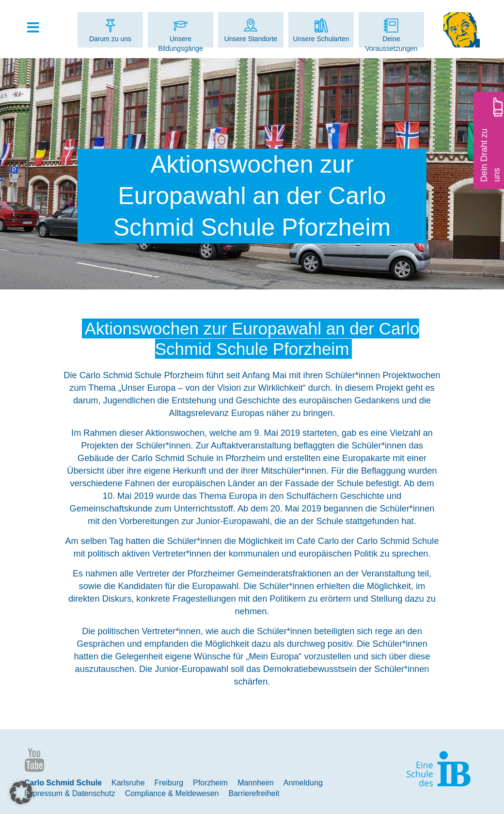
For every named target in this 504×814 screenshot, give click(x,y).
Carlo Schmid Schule (63, 783)
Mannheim (256, 783)
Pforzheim (210, 783)
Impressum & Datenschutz (70, 793)
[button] (21, 793)
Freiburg (169, 783)
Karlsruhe (128, 783)
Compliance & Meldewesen (172, 793)
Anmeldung (303, 783)
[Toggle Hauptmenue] (38, 28)
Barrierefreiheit (254, 793)
